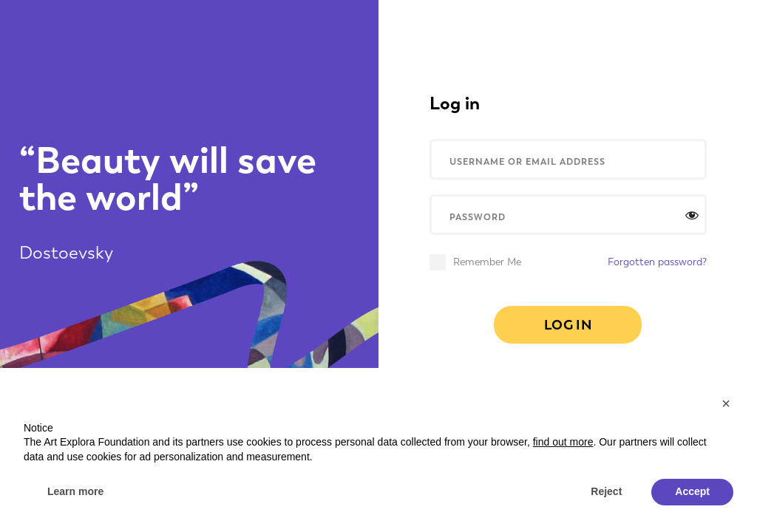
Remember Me (487, 262)
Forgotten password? (657, 262)
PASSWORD (478, 217)
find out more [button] (563, 442)
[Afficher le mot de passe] (692, 215)
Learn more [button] (75, 491)
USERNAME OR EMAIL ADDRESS (527, 161)
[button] (726, 403)
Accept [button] (692, 491)
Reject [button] (606, 491)
